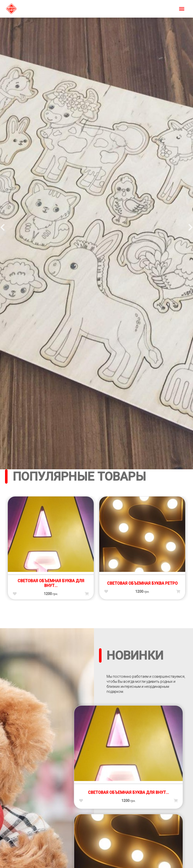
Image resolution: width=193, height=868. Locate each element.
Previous (3, 226)
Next (190, 226)
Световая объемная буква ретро (142, 583)
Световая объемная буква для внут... (51, 583)
